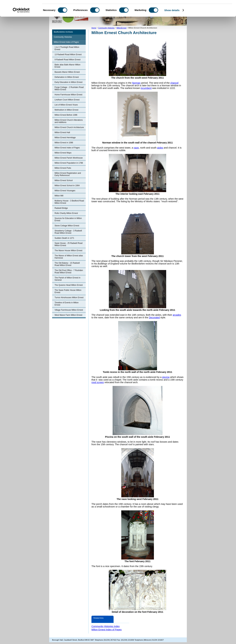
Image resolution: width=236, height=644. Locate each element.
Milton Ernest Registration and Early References (68, 174)
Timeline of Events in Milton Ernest (67, 304)
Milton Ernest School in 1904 (67, 186)
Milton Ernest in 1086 (64, 143)
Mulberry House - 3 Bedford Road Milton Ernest (69, 202)
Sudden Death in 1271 (64, 238)
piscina (166, 377)
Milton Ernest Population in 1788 (69, 163)
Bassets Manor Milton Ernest (67, 72)
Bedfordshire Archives (63, 32)
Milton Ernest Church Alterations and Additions (69, 121)
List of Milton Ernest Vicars (66, 105)
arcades (177, 315)
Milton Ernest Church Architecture (69, 127)
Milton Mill (59, 196)
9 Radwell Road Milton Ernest (68, 60)
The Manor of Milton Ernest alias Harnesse (69, 257)
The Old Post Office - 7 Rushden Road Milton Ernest (69, 271)
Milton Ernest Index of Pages (66, 42)
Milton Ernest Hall (62, 132)
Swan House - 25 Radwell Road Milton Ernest (69, 244)
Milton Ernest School (64, 180)
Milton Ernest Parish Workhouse (69, 158)
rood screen (98, 382)
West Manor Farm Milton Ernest (68, 315)
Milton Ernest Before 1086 (66, 115)
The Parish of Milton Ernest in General (67, 279)
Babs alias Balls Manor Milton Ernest (67, 66)
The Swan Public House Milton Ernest (68, 291)
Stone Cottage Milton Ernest (67, 226)
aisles (160, 148)
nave (136, 148)
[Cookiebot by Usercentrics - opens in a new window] (21, 25)
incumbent (146, 88)
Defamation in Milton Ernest (67, 77)
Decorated (154, 317)
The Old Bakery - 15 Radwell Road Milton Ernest (67, 264)
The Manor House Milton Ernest (68, 251)
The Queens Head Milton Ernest (69, 285)
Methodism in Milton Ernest (66, 110)
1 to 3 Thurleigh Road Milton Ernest (67, 48)
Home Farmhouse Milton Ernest (68, 95)
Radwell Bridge (61, 208)
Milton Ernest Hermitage (65, 138)
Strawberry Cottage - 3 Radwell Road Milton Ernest (68, 232)
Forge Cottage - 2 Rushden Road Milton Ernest (69, 88)
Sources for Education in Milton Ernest (68, 219)
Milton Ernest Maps (63, 153)
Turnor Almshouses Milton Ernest (69, 298)
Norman (136, 83)
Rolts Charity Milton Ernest (66, 213)
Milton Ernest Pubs (63, 168)
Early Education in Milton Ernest (69, 82)
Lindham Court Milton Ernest (67, 100)
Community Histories (63, 37)
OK (209, 8)
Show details (172, 25)
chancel (174, 83)
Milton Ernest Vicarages (65, 191)
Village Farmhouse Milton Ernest (69, 310)
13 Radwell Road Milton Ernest (68, 55)
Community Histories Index (106, 626)
